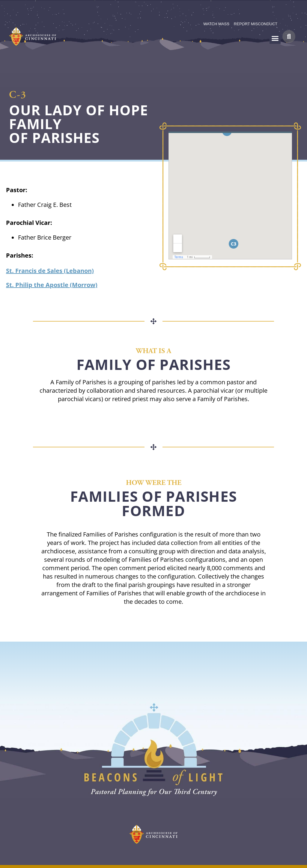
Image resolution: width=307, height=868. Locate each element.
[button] (275, 38)
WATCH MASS (216, 24)
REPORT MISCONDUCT (256, 24)
